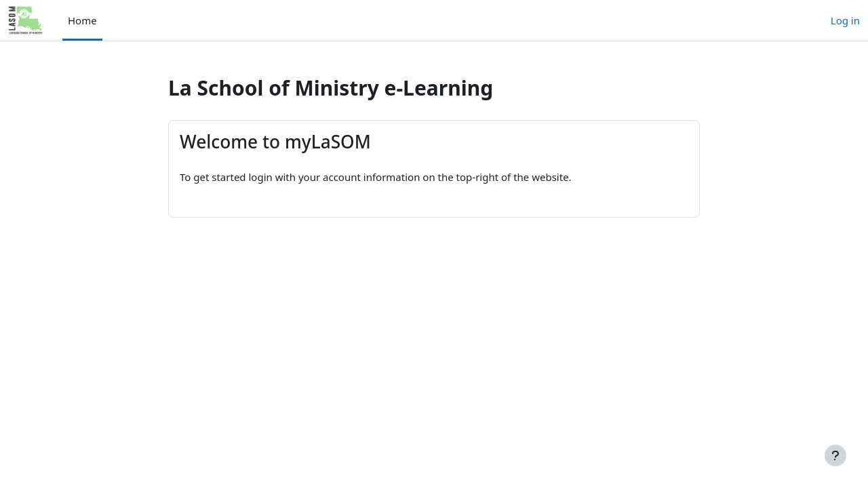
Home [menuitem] (82, 20)
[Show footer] (835, 455)
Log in (845, 20)
